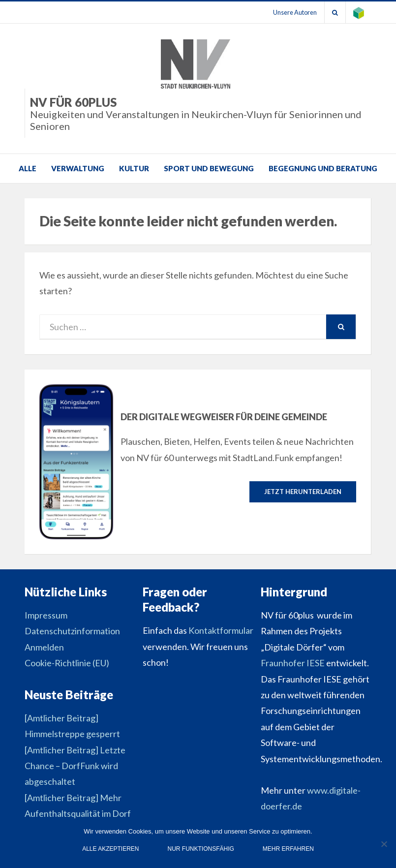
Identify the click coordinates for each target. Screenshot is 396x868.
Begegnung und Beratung (323, 168)
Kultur (134, 168)
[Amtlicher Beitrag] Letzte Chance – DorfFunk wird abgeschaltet (75, 766)
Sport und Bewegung (209, 168)
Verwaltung (78, 168)
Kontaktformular (221, 630)
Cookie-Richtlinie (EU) (67, 663)
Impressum (46, 615)
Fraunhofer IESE (293, 663)
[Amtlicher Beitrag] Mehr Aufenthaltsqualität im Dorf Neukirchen (78, 814)
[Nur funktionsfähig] (384, 844)
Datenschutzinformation (72, 631)
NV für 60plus (201, 113)
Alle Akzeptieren (110, 849)
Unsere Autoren (295, 12)
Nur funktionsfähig (201, 849)
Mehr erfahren (288, 849)
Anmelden (44, 647)
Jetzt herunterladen (303, 492)
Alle (28, 168)
